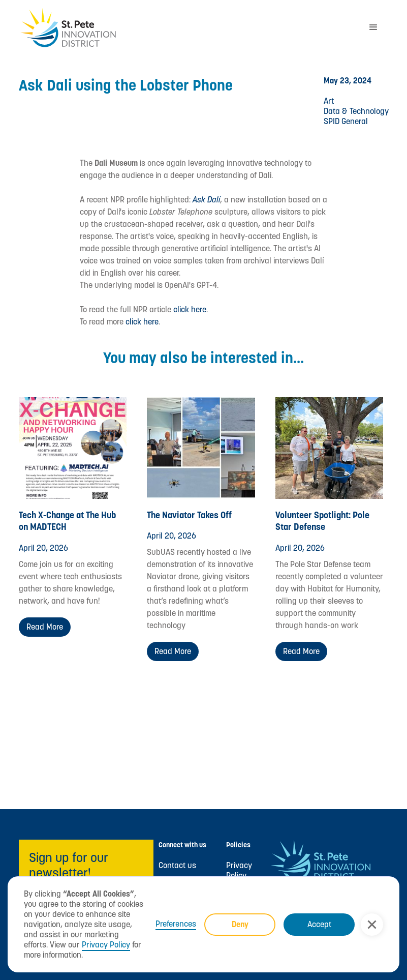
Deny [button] (240, 924)
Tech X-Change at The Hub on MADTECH (67, 521)
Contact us (177, 866)
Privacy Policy (106, 945)
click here (190, 309)
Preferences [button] (176, 924)
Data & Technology (356, 111)
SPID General (346, 121)
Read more (45, 627)
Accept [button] (319, 924)
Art (329, 101)
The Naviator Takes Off (189, 515)
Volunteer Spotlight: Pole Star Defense (322, 521)
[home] (189, 28)
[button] (372, 925)
